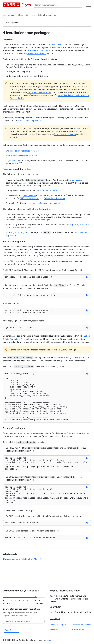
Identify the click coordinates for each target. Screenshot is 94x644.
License (50, 640)
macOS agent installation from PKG (22, 156)
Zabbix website (54, 44)
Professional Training (81, 625)
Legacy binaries (13, 161)
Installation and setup (37, 53)
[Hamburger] (89, 5)
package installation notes (39, 50)
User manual (9, 15)
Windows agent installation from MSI (23, 151)
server (75, 180)
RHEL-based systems (30, 198)
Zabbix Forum (78, 629)
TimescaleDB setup (48, 190)
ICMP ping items (22, 232)
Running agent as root (50, 203)
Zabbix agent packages (65, 134)
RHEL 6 (79, 128)
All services (55, 629)
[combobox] (58, 5)
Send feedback (12, 630)
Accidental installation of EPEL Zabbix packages (28, 219)
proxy (81, 180)
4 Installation (23, 15)
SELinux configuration (16, 185)
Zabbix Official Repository (39, 92)
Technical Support (58, 625)
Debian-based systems (54, 198)
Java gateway (29, 195)
